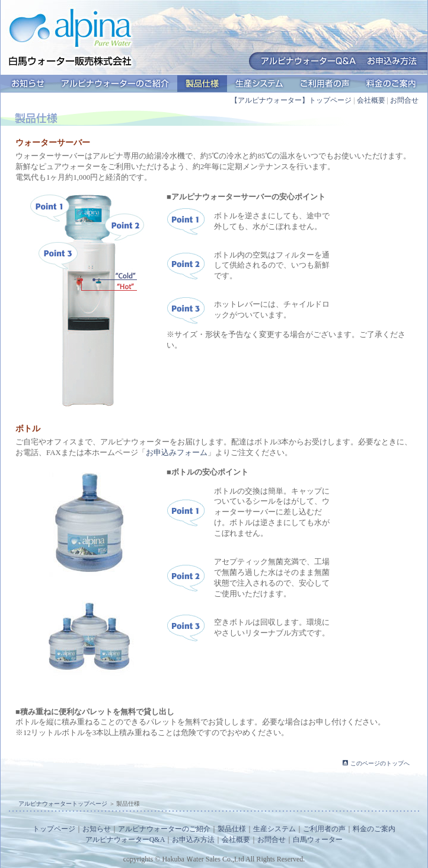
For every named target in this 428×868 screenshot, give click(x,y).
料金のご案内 (391, 84)
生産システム (259, 84)
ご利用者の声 (325, 84)
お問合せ (404, 100)
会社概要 (371, 100)
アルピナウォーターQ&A (125, 840)
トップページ (54, 829)
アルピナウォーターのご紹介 (115, 84)
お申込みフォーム (177, 453)
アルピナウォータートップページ (63, 804)
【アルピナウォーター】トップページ (291, 100)
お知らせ (28, 84)
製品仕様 (202, 84)
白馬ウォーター (318, 840)
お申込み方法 (193, 840)
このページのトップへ (380, 763)
